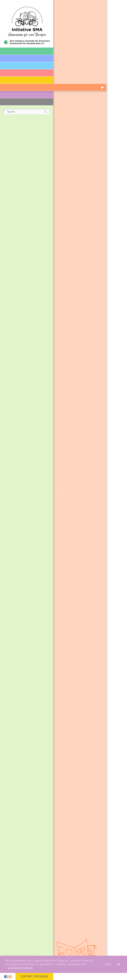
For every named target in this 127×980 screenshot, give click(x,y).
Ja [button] (118, 964)
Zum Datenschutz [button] (20, 968)
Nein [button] (108, 964)
